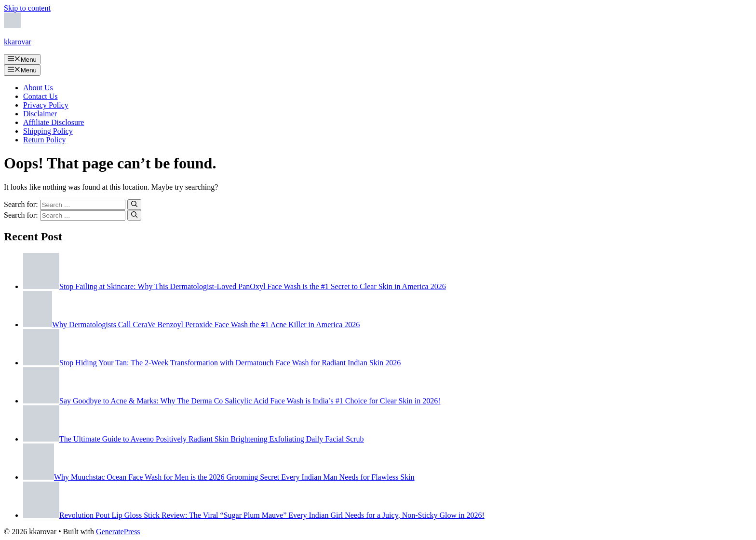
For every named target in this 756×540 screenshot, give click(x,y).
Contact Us (40, 96)
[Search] (134, 205)
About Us (38, 88)
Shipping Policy (48, 131)
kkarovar (18, 42)
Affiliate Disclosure (54, 122)
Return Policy (44, 140)
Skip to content (27, 8)
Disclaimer (40, 114)
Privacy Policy (46, 105)
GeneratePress (118, 532)
